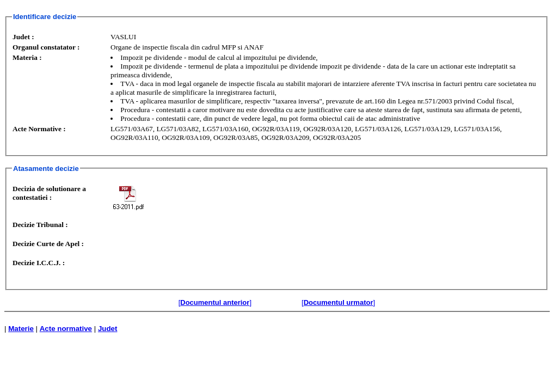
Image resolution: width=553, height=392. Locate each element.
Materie (21, 329)
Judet (108, 329)
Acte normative (66, 329)
